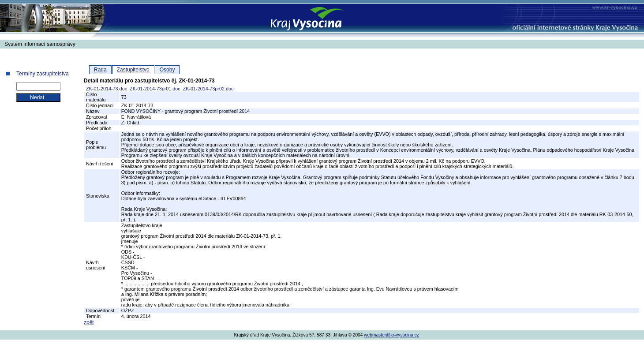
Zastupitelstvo (133, 70)
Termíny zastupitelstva (43, 74)
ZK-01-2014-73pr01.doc (155, 89)
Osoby (167, 70)
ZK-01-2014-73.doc (107, 89)
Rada (100, 70)
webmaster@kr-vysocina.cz (391, 335)
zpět (89, 322)
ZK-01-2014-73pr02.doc (208, 89)
